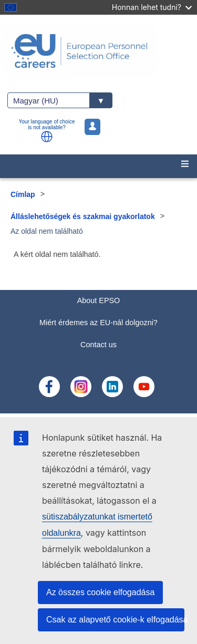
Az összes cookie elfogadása (100, 592)
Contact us (98, 345)
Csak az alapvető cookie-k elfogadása (115, 620)
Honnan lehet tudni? (152, 7)
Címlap (23, 194)
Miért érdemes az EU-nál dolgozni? (98, 323)
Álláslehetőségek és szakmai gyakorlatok (83, 216)
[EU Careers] (98, 51)
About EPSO (99, 300)
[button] (47, 137)
